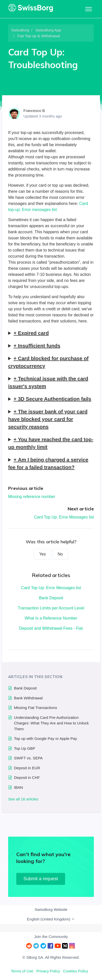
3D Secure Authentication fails (54, 399)
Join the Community (51, 937)
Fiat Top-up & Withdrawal (39, 36)
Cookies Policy (76, 971)
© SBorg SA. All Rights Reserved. (51, 957)
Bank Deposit (51, 598)
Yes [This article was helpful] (42, 554)
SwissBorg (20, 30)
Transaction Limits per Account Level (51, 608)
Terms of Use (22, 971)
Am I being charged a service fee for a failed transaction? (48, 464)
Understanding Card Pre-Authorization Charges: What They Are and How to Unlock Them (51, 723)
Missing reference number (32, 497)
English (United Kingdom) (51, 919)
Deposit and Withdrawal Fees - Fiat (51, 628)
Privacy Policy (48, 971)
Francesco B (34, 111)
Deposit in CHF (27, 777)
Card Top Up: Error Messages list (64, 517)
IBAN (18, 787)
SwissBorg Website (51, 909)
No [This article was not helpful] (60, 554)
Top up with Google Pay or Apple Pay (46, 738)
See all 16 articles (23, 799)
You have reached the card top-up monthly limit (51, 443)
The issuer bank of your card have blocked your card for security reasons (48, 419)
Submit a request (41, 879)
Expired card (33, 333)
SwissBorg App (48, 30)
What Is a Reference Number (51, 618)
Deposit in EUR (27, 768)
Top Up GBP (25, 748)
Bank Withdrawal (28, 698)
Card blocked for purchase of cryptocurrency (48, 362)
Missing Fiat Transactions (35, 708)
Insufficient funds (39, 346)
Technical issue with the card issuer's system (48, 382)
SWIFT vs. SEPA (28, 758)
